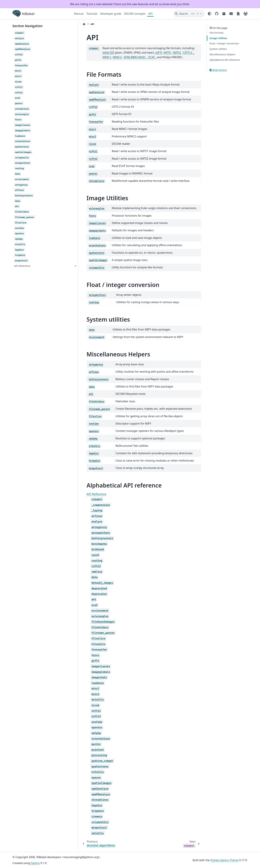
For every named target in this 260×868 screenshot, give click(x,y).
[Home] (76, 24)
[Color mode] (210, 14)
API (150, 14)
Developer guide (111, 14)
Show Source (218, 70)
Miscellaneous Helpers (223, 54)
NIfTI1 (147, 53)
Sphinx (35, 863)
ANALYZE (193, 48)
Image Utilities (218, 38)
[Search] (189, 14)
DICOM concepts (135, 14)
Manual (79, 14)
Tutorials (92, 14)
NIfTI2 (156, 53)
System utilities (218, 49)
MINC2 (189, 53)
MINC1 (179, 53)
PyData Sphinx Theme (224, 860)
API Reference (22, 266)
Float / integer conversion (224, 43)
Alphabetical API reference (225, 60)
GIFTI (138, 53)
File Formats (217, 33)
